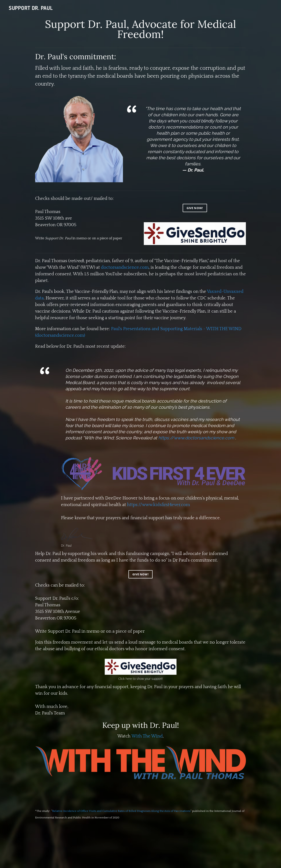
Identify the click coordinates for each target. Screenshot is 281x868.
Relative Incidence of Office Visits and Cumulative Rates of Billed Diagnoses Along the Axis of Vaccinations (121, 811)
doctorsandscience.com (125, 267)
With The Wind (147, 736)
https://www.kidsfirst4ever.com (159, 505)
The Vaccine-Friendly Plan (181, 261)
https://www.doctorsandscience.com (196, 438)
